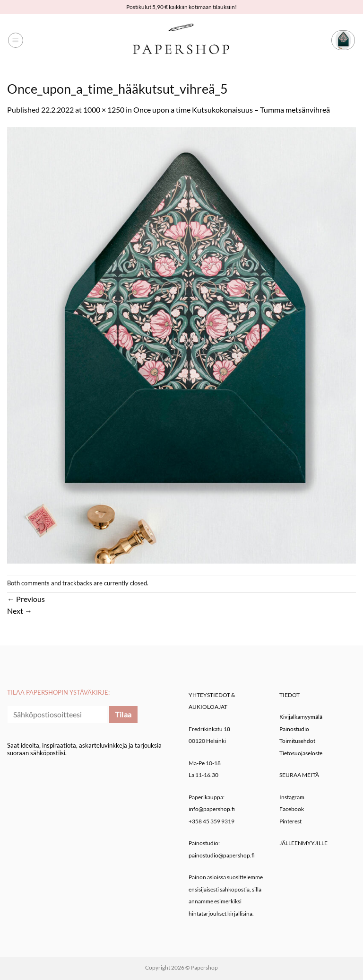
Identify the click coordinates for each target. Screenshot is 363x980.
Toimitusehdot (297, 741)
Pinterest (290, 821)
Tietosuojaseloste (301, 753)
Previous (26, 599)
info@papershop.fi (212, 809)
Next (20, 611)
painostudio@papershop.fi (222, 855)
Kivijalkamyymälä (301, 717)
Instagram (292, 797)
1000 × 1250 (104, 110)
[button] (16, 40)
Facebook (292, 809)
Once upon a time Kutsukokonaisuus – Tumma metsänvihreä (232, 110)
